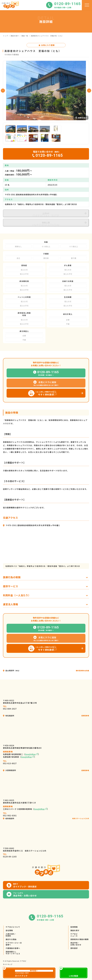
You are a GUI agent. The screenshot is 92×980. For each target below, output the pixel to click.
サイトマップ (8, 964)
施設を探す (15, 36)
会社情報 (9, 930)
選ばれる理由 (11, 939)
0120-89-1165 (10, 855)
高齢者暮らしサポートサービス (13, 953)
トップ (5, 36)
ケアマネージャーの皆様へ (14, 944)
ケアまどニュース (74, 935)
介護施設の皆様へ (13, 948)
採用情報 (74, 927)
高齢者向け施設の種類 (79, 939)
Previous (3, 91)
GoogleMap (30, 754)
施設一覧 (25, 36)
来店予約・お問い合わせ (76, 944)
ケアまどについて (13, 927)
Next (89, 91)
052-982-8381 (10, 814)
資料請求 (74, 948)
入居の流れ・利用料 (11, 935)
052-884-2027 (10, 708)
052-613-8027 (10, 762)
